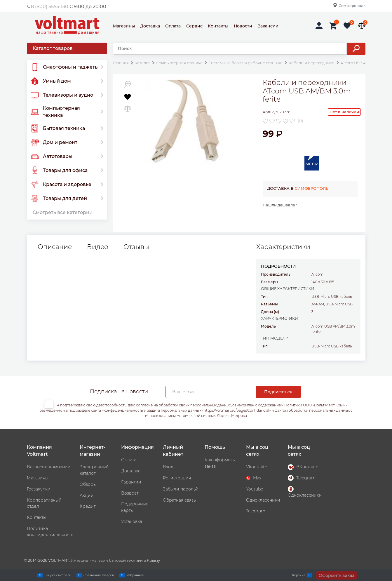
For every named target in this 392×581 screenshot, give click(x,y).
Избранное (135, 575)
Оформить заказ (337, 575)
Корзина (299, 575)
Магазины (124, 26)
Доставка (150, 26)
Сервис (194, 26)
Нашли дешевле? (280, 205)
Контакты (218, 26)
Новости (243, 26)
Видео (98, 247)
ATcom (317, 274)
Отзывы (136, 247)
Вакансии (268, 26)
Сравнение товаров (99, 575)
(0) (300, 121)
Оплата (173, 26)
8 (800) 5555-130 (50, 7)
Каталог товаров (53, 48)
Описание (55, 247)
